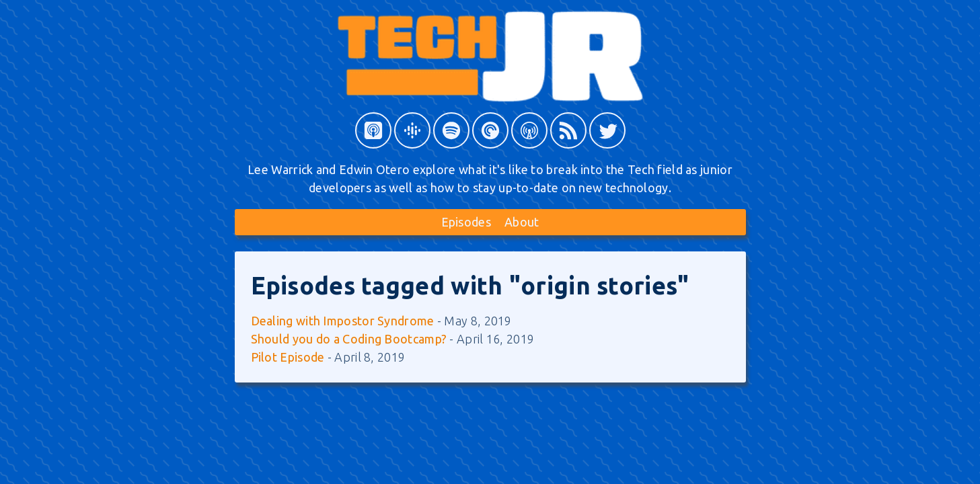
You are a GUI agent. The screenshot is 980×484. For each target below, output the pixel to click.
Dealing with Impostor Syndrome (343, 321)
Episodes (466, 222)
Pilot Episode (288, 357)
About (522, 222)
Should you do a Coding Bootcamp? (349, 339)
